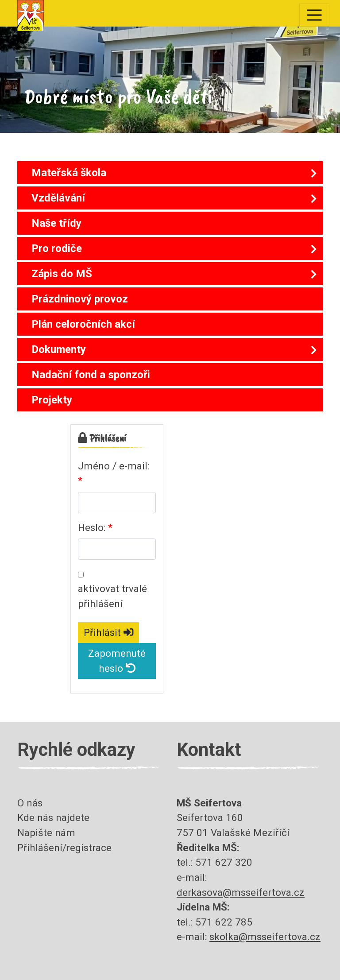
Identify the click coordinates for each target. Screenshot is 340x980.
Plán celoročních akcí (83, 324)
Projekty (52, 400)
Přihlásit (108, 632)
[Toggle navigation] (314, 15)
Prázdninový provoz (80, 299)
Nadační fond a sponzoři (91, 375)
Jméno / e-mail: (114, 466)
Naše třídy (56, 223)
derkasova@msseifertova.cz (241, 892)
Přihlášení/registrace (64, 848)
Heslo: (92, 527)
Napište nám (46, 833)
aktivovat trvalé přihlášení (112, 596)
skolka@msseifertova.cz (265, 937)
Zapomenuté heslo (117, 661)
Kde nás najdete (53, 817)
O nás (30, 803)
